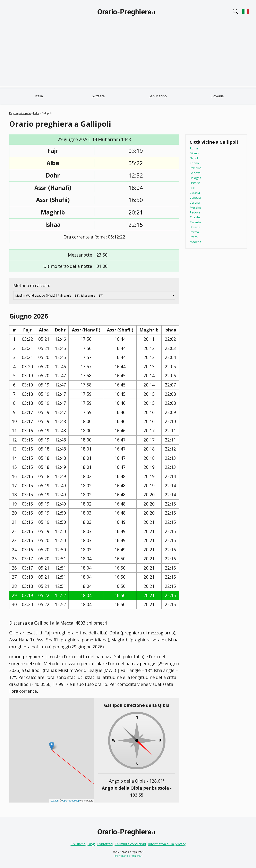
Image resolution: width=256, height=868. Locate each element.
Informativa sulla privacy (167, 844)
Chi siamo (78, 844)
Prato (194, 237)
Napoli (194, 158)
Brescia (195, 227)
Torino (194, 163)
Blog (91, 844)
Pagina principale (20, 113)
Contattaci (105, 844)
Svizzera (98, 96)
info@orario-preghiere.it (128, 856)
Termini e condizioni (130, 844)
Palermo (196, 168)
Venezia (195, 197)
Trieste (195, 217)
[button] (52, 746)
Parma (194, 232)
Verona (195, 202)
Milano (194, 153)
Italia (39, 96)
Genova (195, 173)
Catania (195, 193)
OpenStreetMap (71, 801)
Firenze (195, 183)
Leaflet (54, 801)
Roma (194, 148)
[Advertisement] (128, 57)
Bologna (195, 178)
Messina (195, 207)
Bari (192, 188)
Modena (195, 242)
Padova (195, 212)
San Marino (158, 96)
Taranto (195, 222)
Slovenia (217, 96)
